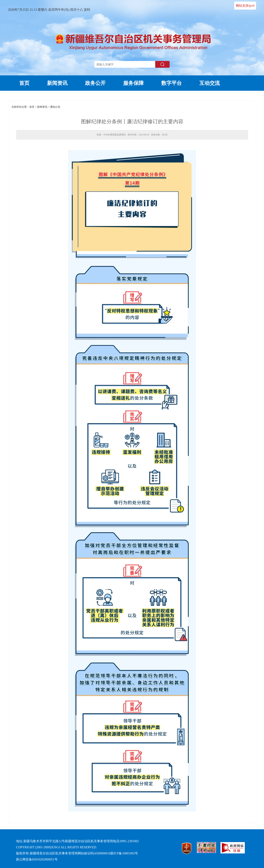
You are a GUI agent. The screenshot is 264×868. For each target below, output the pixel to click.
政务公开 (95, 83)
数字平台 (172, 83)
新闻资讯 (57, 83)
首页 (24, 83)
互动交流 (210, 83)
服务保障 (133, 83)
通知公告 (55, 107)
